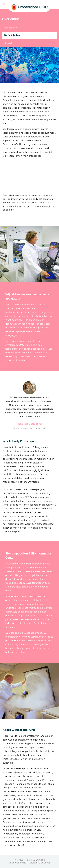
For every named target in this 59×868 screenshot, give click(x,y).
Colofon (32, 863)
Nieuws (8, 43)
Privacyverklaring (17, 863)
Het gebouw (11, 28)
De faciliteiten (12, 35)
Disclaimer (44, 863)
